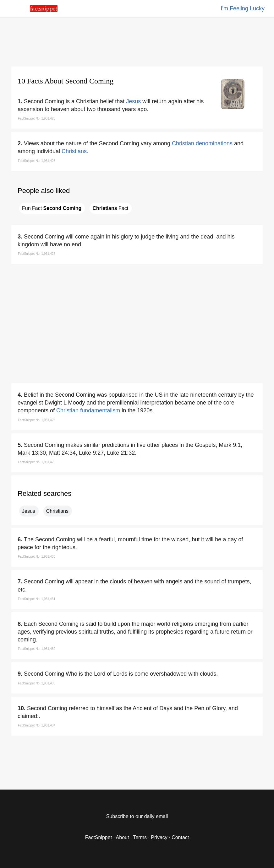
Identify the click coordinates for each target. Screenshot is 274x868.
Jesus (133, 101)
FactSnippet (99, 837)
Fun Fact (52, 208)
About (123, 837)
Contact (180, 837)
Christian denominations (202, 143)
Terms (140, 837)
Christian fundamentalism (88, 410)
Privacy (159, 837)
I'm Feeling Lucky (243, 8)
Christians (74, 151)
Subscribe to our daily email (137, 816)
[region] (137, 41)
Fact (110, 208)
